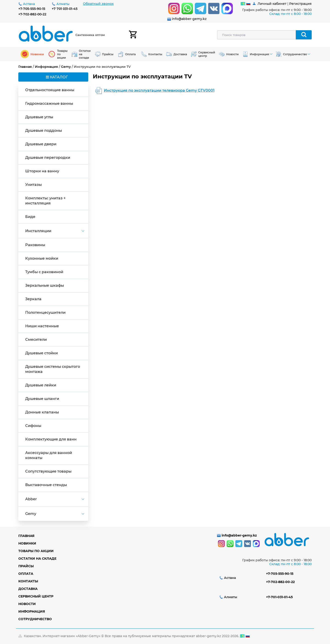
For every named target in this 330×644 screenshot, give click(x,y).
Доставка (28, 589)
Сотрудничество (35, 619)
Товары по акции (36, 551)
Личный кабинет (272, 4)
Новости (27, 604)
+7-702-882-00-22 (32, 14)
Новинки (27, 543)
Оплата (26, 574)
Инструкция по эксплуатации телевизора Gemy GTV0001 (159, 90)
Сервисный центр (36, 596)
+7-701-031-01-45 (279, 597)
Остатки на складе (37, 559)
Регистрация (300, 4)
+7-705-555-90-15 (32, 9)
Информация (46, 67)
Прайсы (26, 566)
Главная (25, 67)
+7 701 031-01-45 (65, 9)
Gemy (66, 67)
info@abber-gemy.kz (189, 19)
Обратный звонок (98, 4)
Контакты (28, 581)
